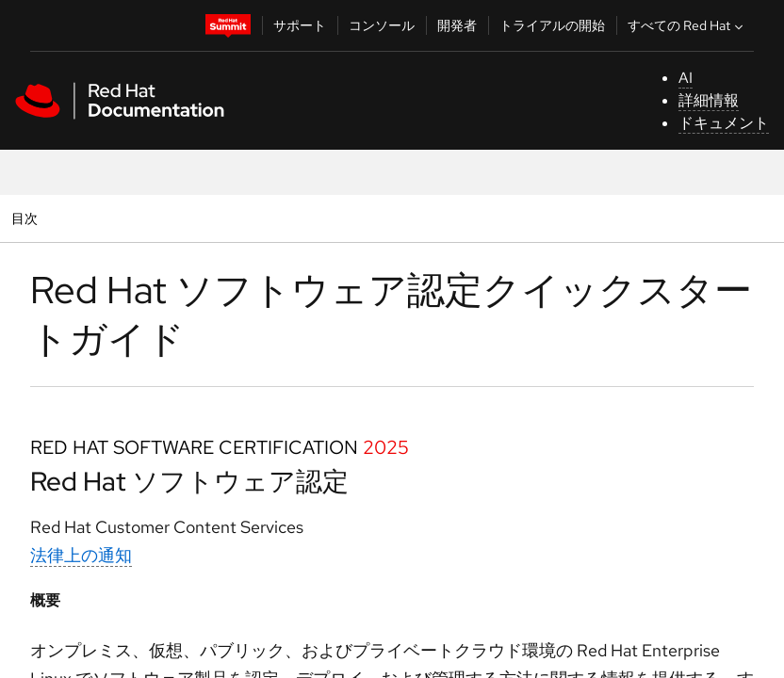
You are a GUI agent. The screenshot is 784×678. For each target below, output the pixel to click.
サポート (300, 25)
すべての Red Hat (687, 25)
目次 (27, 218)
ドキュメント (724, 123)
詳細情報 (709, 100)
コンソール (382, 25)
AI (686, 78)
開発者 (457, 25)
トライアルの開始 (552, 25)
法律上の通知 (81, 555)
